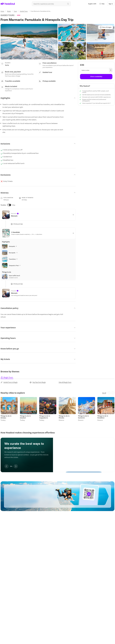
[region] (57, 452)
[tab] (7, 377)
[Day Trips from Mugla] (38, 382)
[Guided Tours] (24, 11)
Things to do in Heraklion (103, 417)
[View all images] (106, 27)
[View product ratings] (19, 15)
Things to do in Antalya (6, 417)
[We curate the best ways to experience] (84, 453)
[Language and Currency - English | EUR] (92, 4)
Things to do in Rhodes (64, 417)
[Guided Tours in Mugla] (9, 382)
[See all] (104, 393)
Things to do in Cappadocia (45, 417)
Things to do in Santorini (83, 417)
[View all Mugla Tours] (65, 382)
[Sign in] (111, 4)
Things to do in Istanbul (25, 417)
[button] (102, 4)
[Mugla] (9, 11)
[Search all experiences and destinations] (51, 4)
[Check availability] (96, 77)
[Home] (2, 11)
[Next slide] (16, 466)
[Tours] (15, 11)
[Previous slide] (7, 466)
